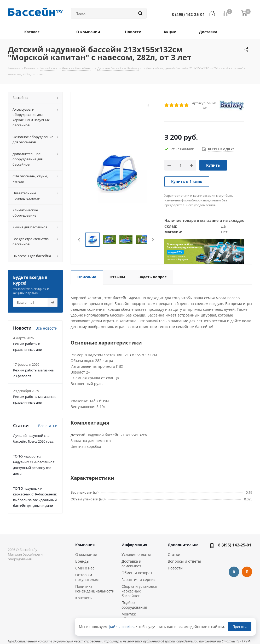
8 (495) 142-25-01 (235, 545)
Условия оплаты (136, 554)
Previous (79, 240)
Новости (175, 568)
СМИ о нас (85, 568)
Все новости (47, 328)
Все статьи (48, 426)
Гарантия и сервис (138, 580)
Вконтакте (234, 572)
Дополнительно (183, 545)
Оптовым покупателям (87, 577)
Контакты (84, 598)
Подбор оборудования (134, 605)
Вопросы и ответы (184, 561)
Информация (134, 545)
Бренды (82, 561)
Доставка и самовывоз (131, 564)
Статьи (174, 554)
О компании (86, 554)
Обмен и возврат (137, 573)
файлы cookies (121, 627)
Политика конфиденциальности (95, 589)
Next (153, 240)
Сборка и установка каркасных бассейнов (139, 591)
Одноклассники (247, 572)
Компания (85, 545)
